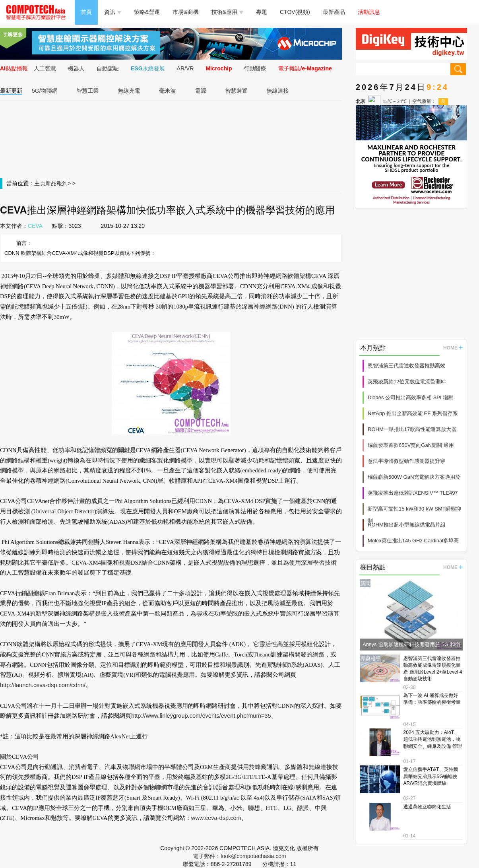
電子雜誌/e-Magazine (305, 68)
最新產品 (334, 12)
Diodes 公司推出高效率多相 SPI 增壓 (410, 397)
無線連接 (278, 91)
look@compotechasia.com (253, 856)
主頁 (40, 183)
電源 (201, 91)
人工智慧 (45, 68)
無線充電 (129, 91)
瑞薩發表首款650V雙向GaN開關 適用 (411, 445)
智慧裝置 (237, 91)
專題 (262, 12)
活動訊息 (369, 12)
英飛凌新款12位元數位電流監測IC (407, 382)
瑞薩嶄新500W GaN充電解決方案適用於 (414, 477)
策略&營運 (147, 12)
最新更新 (11, 91)
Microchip (219, 68)
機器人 (76, 68)
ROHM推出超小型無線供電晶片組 (407, 525)
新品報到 (56, 183)
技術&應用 (227, 12)
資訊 (113, 12)
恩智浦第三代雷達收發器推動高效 (406, 366)
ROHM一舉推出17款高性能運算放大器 (412, 429)
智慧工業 (88, 91)
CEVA (35, 226)
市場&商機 (185, 12)
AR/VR (185, 68)
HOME (453, 348)
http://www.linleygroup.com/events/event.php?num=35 (201, 716)
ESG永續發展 (148, 68)
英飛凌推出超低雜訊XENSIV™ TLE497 (413, 493)
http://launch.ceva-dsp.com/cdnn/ (43, 685)
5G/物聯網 (45, 91)
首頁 (86, 12)
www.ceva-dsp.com (216, 818)
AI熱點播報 (14, 68)
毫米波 (168, 91)
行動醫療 (255, 68)
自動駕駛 (108, 68)
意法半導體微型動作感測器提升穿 (406, 461)
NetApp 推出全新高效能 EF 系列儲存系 (413, 413)
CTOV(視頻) (295, 12)
